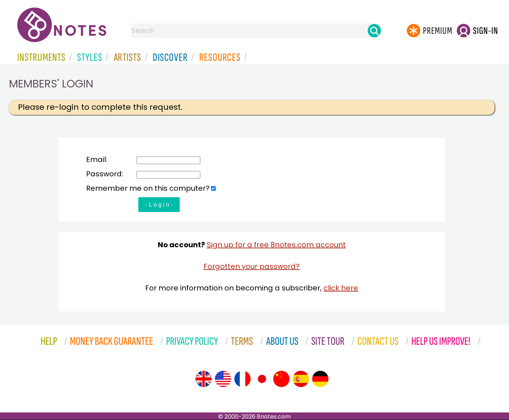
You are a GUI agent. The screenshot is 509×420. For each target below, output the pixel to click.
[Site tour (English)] (204, 379)
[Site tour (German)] (320, 379)
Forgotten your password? (252, 266)
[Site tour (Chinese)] (281, 379)
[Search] (374, 31)
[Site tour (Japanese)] (262, 379)
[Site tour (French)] (242, 379)
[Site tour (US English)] (223, 379)
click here (341, 288)
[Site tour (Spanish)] (301, 379)
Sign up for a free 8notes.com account (276, 245)
